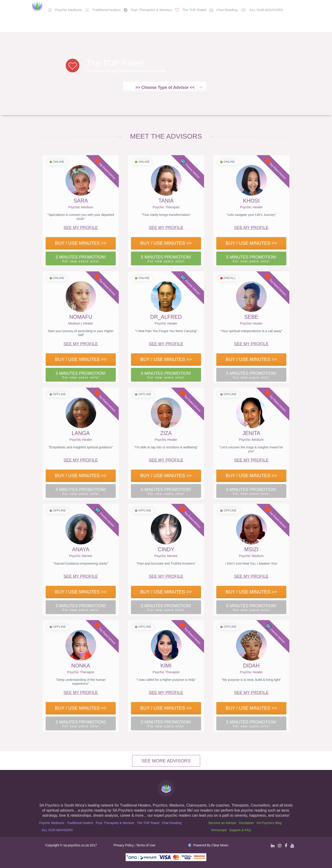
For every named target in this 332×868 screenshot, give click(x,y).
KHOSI (251, 201)
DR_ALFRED (166, 317)
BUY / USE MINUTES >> (81, 243)
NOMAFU (81, 317)
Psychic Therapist (166, 207)
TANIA (166, 201)
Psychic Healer (251, 207)
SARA (81, 201)
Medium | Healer (81, 323)
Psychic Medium (81, 207)
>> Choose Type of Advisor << (165, 87)
